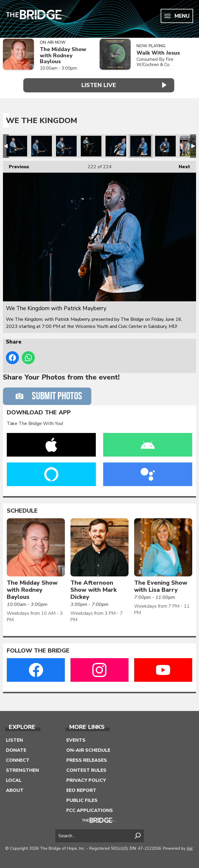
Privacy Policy (86, 779)
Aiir (190, 847)
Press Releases (87, 759)
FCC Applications (90, 809)
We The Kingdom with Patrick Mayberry (17, 145)
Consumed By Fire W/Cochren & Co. (155, 62)
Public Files (82, 799)
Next (181, 164)
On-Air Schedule (88, 749)
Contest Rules (86, 769)
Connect (18, 759)
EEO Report (81, 789)
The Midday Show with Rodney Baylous (63, 55)
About (15, 789)
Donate (16, 749)
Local (14, 779)
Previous (16, 164)
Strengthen (22, 769)
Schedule (22, 510)
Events (76, 739)
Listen (14, 739)
